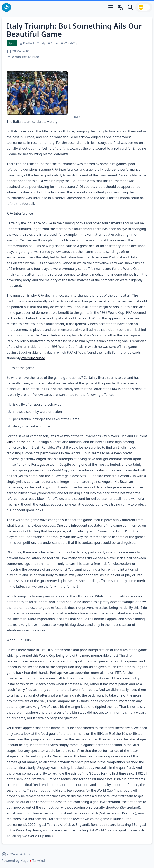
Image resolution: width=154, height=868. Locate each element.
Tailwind (39, 861)
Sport (12, 43)
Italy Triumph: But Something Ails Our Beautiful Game (74, 30)
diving (104, 470)
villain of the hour (20, 442)
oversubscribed (33, 358)
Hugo (25, 861)
